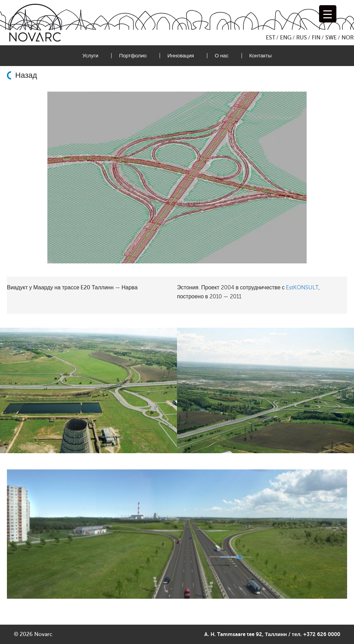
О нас (222, 56)
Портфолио (133, 56)
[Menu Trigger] (328, 14)
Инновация (181, 56)
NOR (348, 38)
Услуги (90, 56)
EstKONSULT (302, 288)
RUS (302, 38)
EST (271, 38)
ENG (286, 38)
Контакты (260, 56)
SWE (331, 38)
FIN (316, 38)
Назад (26, 75)
